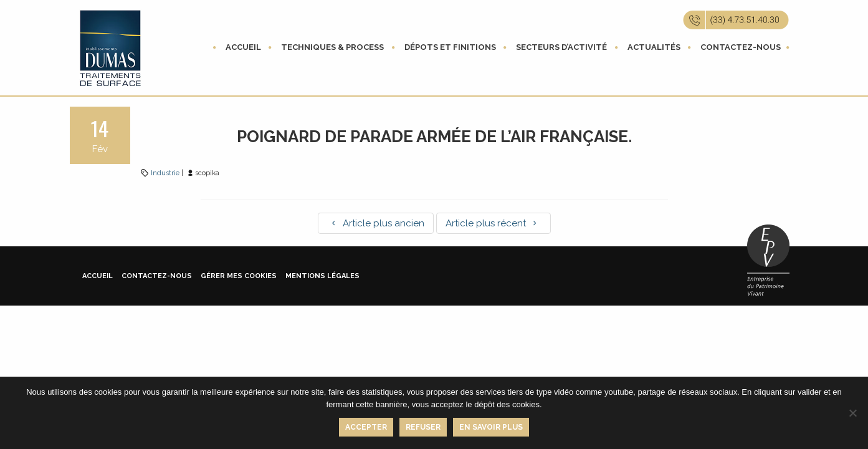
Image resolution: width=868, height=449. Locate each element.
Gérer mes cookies (239, 276)
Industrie (165, 173)
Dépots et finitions (450, 47)
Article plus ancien (376, 223)
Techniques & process (332, 47)
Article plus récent (494, 223)
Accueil (243, 47)
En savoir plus (491, 427)
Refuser (423, 427)
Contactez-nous (741, 47)
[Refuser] (852, 413)
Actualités (654, 47)
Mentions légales (322, 276)
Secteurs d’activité (561, 47)
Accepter (366, 427)
